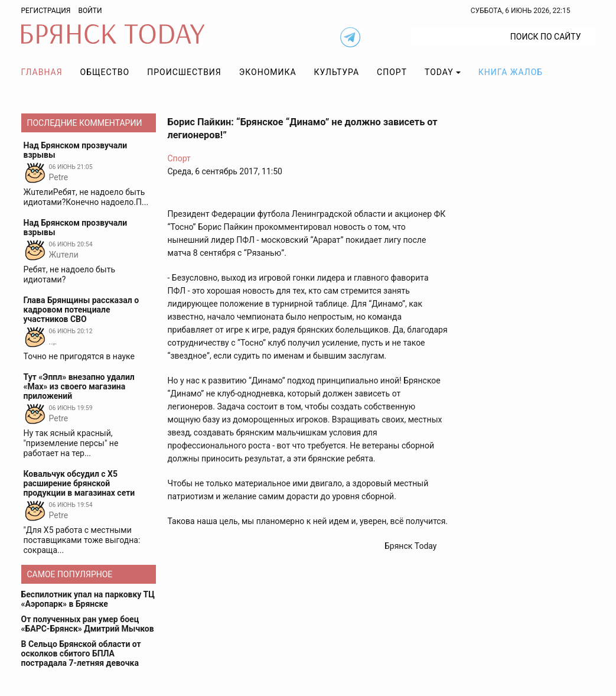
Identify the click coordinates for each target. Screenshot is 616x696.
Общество (105, 72)
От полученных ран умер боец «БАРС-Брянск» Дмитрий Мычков (88, 624)
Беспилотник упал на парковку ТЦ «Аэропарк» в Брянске (88, 599)
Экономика (268, 72)
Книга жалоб (511, 72)
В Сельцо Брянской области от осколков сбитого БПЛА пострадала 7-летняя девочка (81, 653)
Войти (90, 11)
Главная (42, 72)
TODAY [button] (439, 72)
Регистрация (46, 11)
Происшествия (184, 72)
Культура (337, 72)
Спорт (392, 72)
